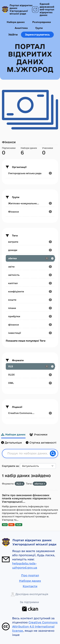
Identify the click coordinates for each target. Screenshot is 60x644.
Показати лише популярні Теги (26, 341)
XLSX (19, 525)
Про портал (30, 575)
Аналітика (21, 28)
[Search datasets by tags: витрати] (30, 242)
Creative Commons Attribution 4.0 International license (35, 626)
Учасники (38, 434)
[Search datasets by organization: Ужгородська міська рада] (30, 173)
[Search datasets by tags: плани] (30, 308)
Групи (39, 28)
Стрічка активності (41, 443)
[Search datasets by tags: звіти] (30, 267)
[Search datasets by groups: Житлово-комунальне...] (30, 203)
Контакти (30, 586)
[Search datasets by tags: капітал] (30, 283)
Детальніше (12, 443)
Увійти (13, 34)
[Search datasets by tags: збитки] (30, 258)
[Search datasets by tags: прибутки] (30, 316)
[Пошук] (53, 453)
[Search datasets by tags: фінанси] (30, 325)
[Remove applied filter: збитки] (44, 484)
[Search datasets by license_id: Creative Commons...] (30, 413)
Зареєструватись (37, 34)
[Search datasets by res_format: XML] (30, 383)
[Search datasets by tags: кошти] (30, 300)
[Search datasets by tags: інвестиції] (30, 333)
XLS (5, 525)
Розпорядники (42, 22)
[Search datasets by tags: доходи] (30, 250)
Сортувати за (10, 466)
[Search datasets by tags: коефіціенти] (30, 291)
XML (11, 525)
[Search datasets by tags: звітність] (30, 275)
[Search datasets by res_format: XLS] (30, 366)
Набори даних (16, 22)
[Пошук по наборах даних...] (28, 453)
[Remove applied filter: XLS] (22, 484)
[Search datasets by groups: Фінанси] (30, 212)
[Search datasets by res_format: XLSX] (30, 375)
